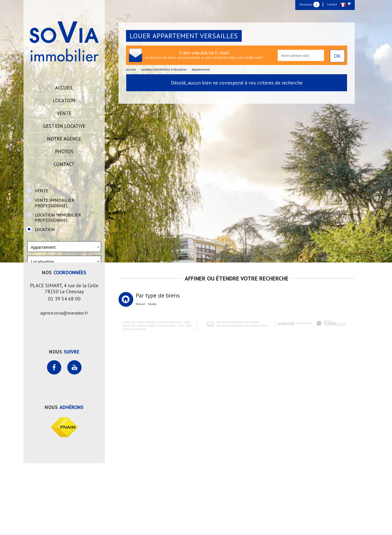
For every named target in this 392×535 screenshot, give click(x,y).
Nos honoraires (163, 526)
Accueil (64, 88)
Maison (141, 376)
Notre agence (64, 139)
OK (337, 56)
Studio (152, 376)
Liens (177, 526)
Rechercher (64, 305)
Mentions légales (143, 526)
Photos (64, 151)
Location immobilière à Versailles (164, 69)
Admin (185, 526)
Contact (64, 164)
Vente (64, 113)
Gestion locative (64, 126)
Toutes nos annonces (130, 529)
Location (64, 100)
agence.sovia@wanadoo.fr (64, 385)
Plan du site (125, 526)
